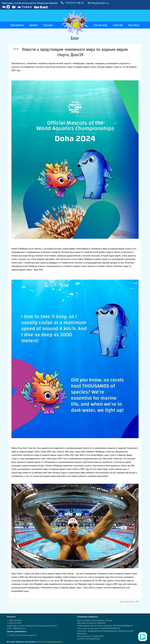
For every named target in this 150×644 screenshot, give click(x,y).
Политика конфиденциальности (50, 642)
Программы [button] (17, 25)
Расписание (101, 25)
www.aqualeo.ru (31, 642)
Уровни (34, 25)
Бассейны (134, 25)
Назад (16, 49)
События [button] (118, 25)
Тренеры (48, 25)
